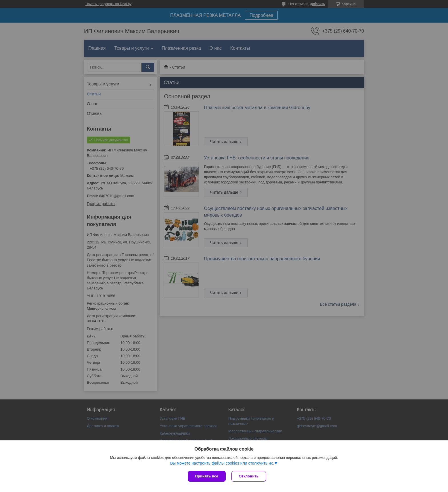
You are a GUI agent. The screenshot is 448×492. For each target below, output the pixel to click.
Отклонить (249, 476)
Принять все (207, 476)
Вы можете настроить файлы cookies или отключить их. (222, 463)
